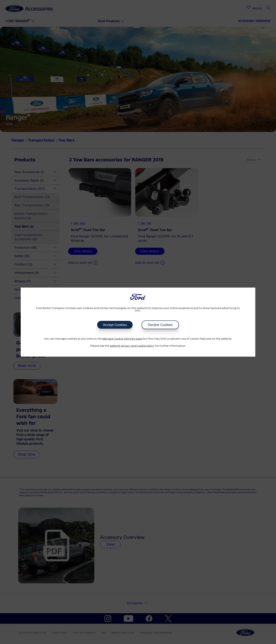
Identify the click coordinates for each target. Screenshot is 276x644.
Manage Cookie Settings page (122, 339)
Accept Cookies (115, 325)
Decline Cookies (160, 325)
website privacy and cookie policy (132, 346)
